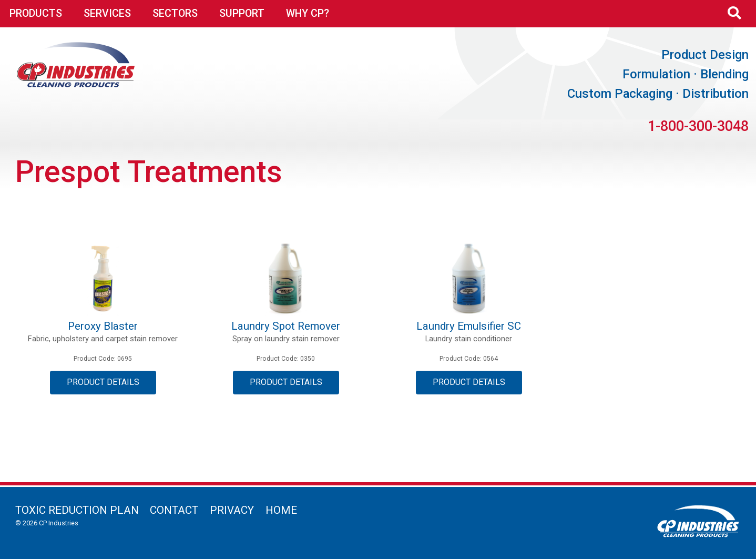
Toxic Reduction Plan (77, 510)
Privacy (232, 510)
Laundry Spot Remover (286, 326)
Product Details (103, 382)
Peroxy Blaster (103, 326)
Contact (174, 510)
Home (281, 510)
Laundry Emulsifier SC (469, 326)
